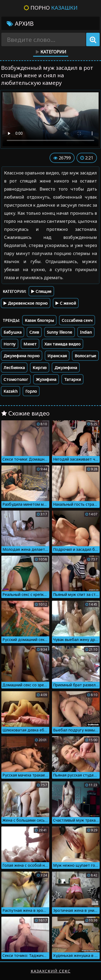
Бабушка (13, 332)
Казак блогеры (39, 320)
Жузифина (46, 379)
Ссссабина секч (77, 320)
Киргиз (40, 367)
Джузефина (66, 367)
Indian (86, 332)
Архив (20, 23)
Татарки (72, 379)
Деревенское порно (26, 303)
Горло (31, 391)
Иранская (57, 356)
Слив (34, 332)
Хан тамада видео (62, 344)
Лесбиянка (14, 367)
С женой (66, 303)
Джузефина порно (22, 356)
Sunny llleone (60, 332)
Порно (51, 8)
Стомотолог (16, 379)
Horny (10, 344)
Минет (30, 344)
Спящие (41, 291)
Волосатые (85, 356)
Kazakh (11, 391)
